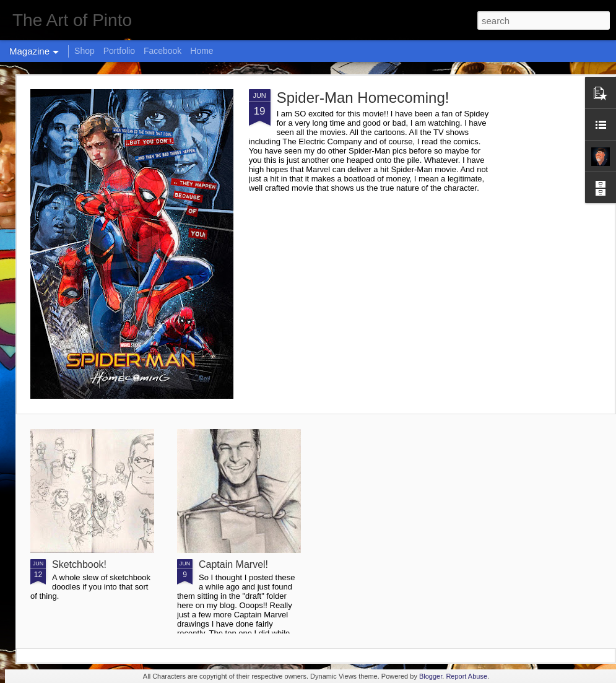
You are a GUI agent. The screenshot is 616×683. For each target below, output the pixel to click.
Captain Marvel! (233, 564)
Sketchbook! (79, 564)
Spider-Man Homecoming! (363, 98)
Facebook (163, 51)
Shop (85, 51)
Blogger (431, 676)
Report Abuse (466, 676)
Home (202, 51)
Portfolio (119, 51)
